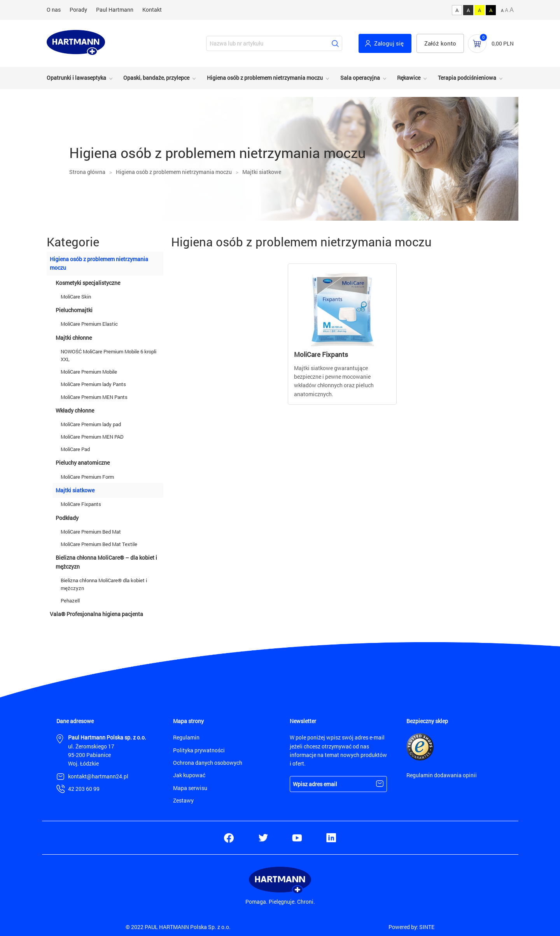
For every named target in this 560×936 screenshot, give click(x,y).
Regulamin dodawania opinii (442, 775)
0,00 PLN (503, 43)
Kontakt (152, 10)
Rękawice (409, 78)
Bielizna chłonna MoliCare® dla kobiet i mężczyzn (104, 584)
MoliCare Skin (76, 297)
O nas (54, 10)
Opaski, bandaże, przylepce (156, 78)
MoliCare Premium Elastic (89, 324)
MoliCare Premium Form (88, 477)
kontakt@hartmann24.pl (98, 776)
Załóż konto (440, 43)
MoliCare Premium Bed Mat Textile (99, 544)
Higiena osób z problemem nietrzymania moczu (265, 78)
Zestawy (183, 800)
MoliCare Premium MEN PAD (92, 437)
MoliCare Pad (75, 449)
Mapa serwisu (190, 788)
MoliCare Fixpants (81, 504)
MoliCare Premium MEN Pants (94, 397)
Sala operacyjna (360, 78)
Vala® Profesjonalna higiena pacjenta (96, 614)
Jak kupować (189, 775)
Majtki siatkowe (262, 172)
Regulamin (186, 737)
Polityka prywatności (199, 750)
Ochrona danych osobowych (208, 763)
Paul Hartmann (115, 10)
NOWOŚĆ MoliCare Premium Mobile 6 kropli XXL (108, 355)
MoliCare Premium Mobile (89, 372)
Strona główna (87, 172)
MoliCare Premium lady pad (91, 424)
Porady (78, 10)
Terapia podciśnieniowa (467, 78)
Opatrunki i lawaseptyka (76, 78)
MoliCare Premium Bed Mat (91, 532)
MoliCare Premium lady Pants (93, 384)
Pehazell (70, 601)
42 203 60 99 (84, 789)
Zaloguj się (389, 43)
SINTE (427, 927)
